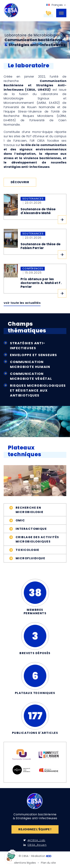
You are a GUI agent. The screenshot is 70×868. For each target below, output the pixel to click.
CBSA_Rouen (35, 845)
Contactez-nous (52, 14)
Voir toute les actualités (22, 303)
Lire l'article (62, 220)
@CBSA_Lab (34, 840)
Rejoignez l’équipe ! (35, 829)
